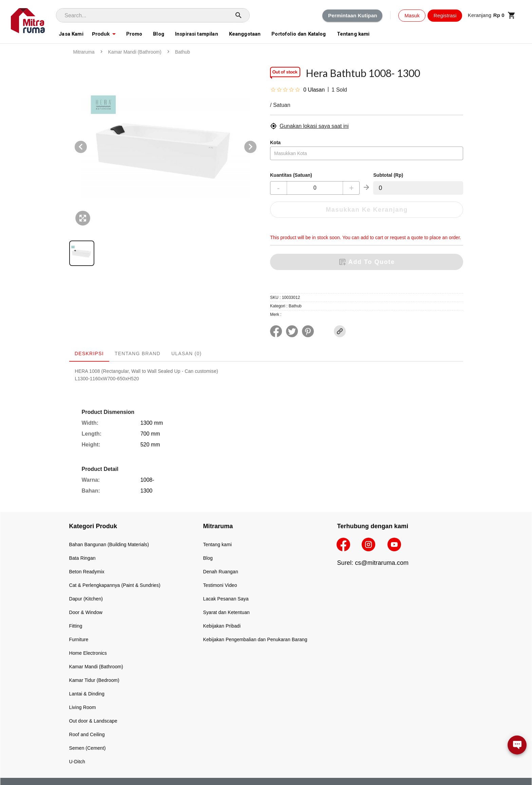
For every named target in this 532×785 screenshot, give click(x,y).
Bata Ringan (82, 558)
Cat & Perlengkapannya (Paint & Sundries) (115, 585)
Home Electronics (88, 653)
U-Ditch (77, 762)
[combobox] (367, 153)
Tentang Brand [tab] (137, 353)
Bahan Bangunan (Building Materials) (109, 544)
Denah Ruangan (221, 572)
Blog (208, 558)
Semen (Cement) (88, 748)
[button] (492, 15)
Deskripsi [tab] (89, 353)
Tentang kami (217, 544)
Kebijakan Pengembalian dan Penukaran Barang (255, 639)
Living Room (83, 707)
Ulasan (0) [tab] (186, 353)
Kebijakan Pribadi (222, 626)
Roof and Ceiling (87, 734)
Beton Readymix (87, 572)
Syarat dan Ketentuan (226, 612)
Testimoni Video (220, 585)
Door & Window (86, 612)
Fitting (76, 626)
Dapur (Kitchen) (86, 599)
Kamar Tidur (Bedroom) (94, 680)
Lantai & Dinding (87, 694)
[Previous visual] (81, 147)
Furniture (79, 639)
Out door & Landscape (93, 721)
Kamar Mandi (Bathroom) (96, 667)
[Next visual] (250, 147)
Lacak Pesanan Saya (226, 599)
